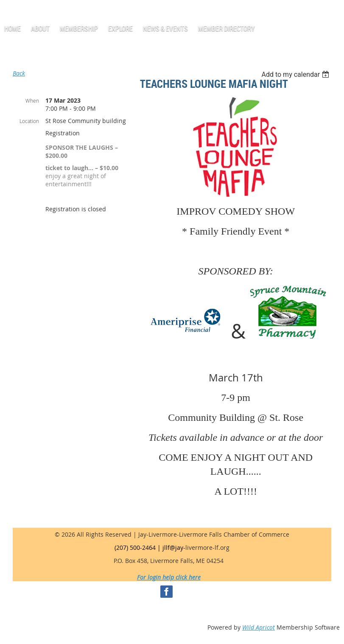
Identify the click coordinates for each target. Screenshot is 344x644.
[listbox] (296, 74)
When (32, 101)
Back (19, 73)
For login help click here (169, 577)
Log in (24, 13)
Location (29, 121)
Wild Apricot (259, 627)
